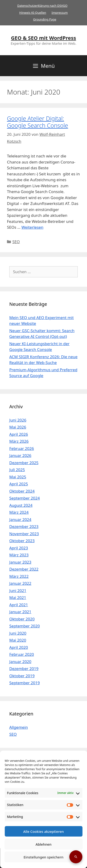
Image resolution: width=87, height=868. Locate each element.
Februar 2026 (22, 448)
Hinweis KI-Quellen (33, 13)
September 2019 (24, 683)
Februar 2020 (22, 654)
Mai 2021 (18, 597)
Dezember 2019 (24, 669)
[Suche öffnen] (76, 857)
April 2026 (19, 434)
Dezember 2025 (24, 463)
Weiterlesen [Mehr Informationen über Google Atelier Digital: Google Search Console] (32, 227)
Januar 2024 (20, 519)
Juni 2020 (18, 633)
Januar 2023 (20, 562)
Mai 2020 (18, 640)
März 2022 (19, 576)
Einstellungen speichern (44, 857)
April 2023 (19, 548)
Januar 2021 (20, 612)
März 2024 (19, 512)
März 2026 (19, 441)
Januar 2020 (20, 662)
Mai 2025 (18, 477)
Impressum (60, 13)
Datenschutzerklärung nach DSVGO (42, 6)
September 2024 (24, 498)
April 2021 (19, 605)
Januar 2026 (20, 455)
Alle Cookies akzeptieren (43, 831)
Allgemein (19, 727)
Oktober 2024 (22, 491)
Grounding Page (45, 19)
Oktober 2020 (22, 619)
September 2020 (24, 626)
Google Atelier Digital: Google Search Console (37, 122)
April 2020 (19, 647)
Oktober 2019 (22, 676)
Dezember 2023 (24, 526)
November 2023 (24, 534)
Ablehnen (43, 844)
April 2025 (19, 484)
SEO (16, 242)
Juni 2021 (18, 591)
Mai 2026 (18, 427)
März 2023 (19, 555)
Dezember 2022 (24, 569)
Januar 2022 (20, 583)
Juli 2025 (17, 470)
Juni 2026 (18, 420)
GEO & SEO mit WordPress (43, 38)
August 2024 (21, 505)
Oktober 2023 (22, 541)
